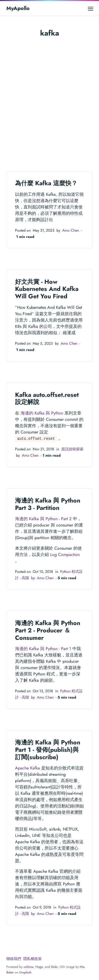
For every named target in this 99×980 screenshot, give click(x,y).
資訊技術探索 (72, 449)
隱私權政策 (32, 959)
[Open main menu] (91, 8)
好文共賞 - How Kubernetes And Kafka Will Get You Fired (47, 289)
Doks (54, 967)
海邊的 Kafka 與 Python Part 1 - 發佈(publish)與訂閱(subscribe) (48, 750)
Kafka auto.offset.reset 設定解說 (47, 398)
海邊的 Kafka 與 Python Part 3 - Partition (48, 504)
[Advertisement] (49, 98)
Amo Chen (71, 230)
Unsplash (25, 972)
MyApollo (18, 8)
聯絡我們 (14, 959)
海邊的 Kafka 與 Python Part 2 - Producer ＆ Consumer (48, 630)
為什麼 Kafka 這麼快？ (46, 183)
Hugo (39, 967)
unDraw (28, 967)
